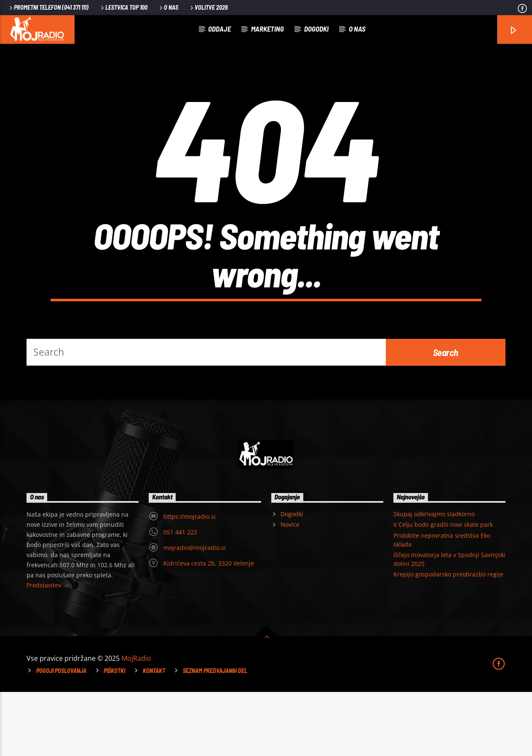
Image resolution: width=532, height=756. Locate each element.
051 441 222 (180, 596)
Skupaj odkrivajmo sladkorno (434, 578)
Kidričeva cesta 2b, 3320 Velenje (209, 627)
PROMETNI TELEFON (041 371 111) (48, 7)
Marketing (267, 29)
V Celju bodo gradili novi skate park (443, 588)
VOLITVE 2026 (208, 7)
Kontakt (154, 735)
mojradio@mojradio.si (195, 612)
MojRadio (136, 722)
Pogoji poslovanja (61, 735)
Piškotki (114, 735)
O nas (168, 7)
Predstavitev (48, 650)
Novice (290, 588)
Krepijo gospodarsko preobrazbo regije (448, 638)
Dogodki (316, 29)
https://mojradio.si (190, 580)
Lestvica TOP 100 (123, 7)
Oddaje (219, 29)
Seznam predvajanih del (215, 735)
